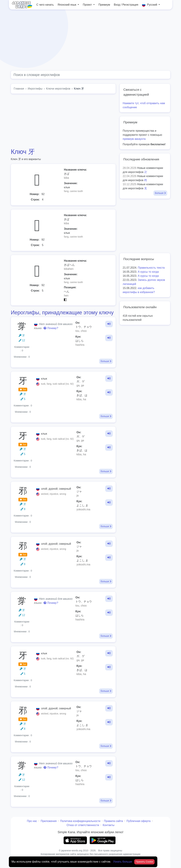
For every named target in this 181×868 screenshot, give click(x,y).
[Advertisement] (90, 40)
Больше (160, 193)
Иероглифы (35, 89)
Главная (19, 89)
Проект (88, 5)
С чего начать (45, 5)
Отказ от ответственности (83, 825)
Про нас (32, 821)
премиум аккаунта (134, 139)
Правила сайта (113, 821)
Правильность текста (151, 268)
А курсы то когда (148, 272)
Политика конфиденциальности (80, 821)
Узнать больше (123, 862)
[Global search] (91, 75)
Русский (150, 5)
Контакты (109, 825)
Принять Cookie (144, 862)
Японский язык (67, 5)
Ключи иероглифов (58, 89)
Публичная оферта (139, 821)
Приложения (49, 821)
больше (106, 361)
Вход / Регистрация (126, 5)
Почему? (51, 328)
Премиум (104, 5)
